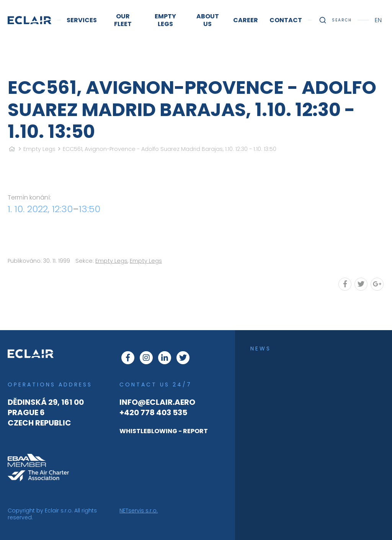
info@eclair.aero (157, 402)
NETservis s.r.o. (139, 511)
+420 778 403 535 (153, 412)
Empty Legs (39, 149)
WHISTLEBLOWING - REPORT (164, 431)
